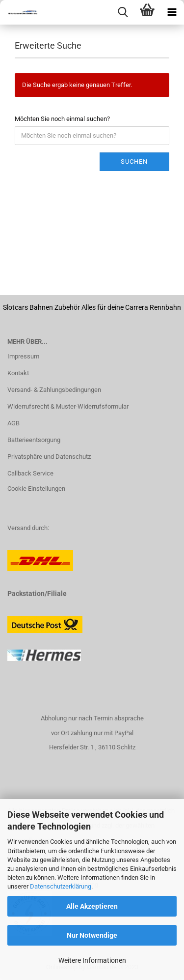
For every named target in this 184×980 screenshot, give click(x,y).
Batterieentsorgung (34, 440)
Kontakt (18, 373)
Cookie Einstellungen (36, 489)
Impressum (23, 356)
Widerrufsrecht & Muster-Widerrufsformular (68, 406)
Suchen (134, 162)
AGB (13, 423)
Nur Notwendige (92, 935)
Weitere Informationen (92, 960)
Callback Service (30, 473)
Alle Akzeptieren (92, 906)
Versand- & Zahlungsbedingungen (54, 390)
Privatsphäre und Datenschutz (49, 457)
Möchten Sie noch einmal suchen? (62, 119)
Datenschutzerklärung (61, 886)
